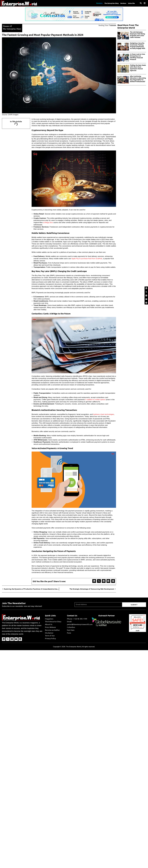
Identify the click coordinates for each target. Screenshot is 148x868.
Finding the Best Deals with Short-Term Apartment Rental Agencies (138, 68)
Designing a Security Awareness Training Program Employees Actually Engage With (138, 46)
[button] (94, 581)
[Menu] (145, 3)
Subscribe (131, 3)
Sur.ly (141, 627)
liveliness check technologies (104, 414)
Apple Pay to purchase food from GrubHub (87, 258)
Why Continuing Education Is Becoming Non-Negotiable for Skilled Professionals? (138, 79)
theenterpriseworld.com (138, 623)
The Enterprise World (73, 646)
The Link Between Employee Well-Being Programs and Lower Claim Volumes (137, 35)
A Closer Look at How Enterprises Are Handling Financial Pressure (137, 57)
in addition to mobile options (96, 399)
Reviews (123, 3)
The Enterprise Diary (111, 3)
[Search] (141, 3)
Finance (6, 26)
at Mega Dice (48, 222)
